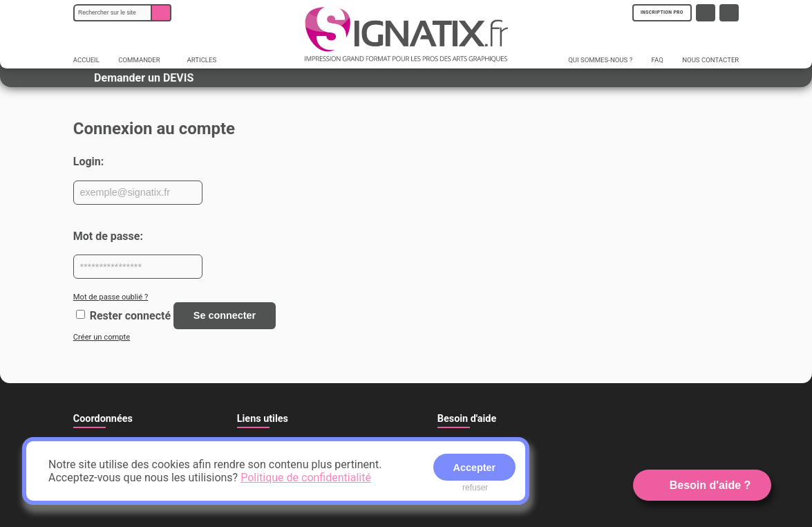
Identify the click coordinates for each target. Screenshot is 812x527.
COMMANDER (144, 60)
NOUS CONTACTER (710, 60)
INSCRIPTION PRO (662, 12)
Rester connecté (130, 315)
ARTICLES (202, 60)
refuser (475, 488)
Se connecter (225, 315)
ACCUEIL (86, 60)
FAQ (658, 60)
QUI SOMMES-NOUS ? (600, 60)
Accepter (475, 468)
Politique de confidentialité (306, 478)
